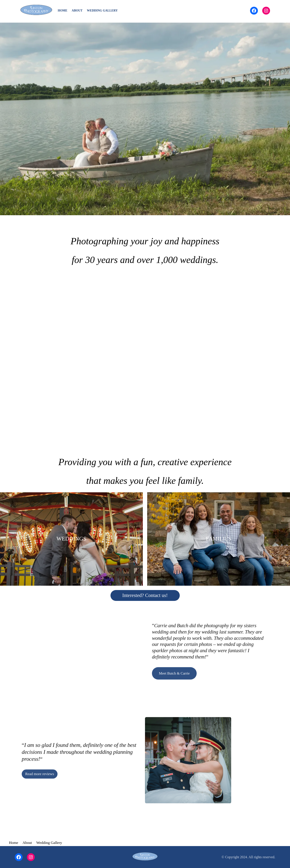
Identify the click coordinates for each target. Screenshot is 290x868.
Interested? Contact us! (145, 595)
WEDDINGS (71, 539)
